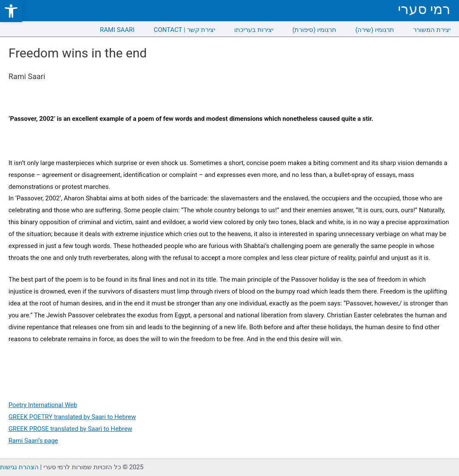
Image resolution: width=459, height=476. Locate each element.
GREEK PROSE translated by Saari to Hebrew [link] (71, 429)
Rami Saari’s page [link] (34, 441)
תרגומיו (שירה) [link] (375, 30)
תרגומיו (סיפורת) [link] (314, 30)
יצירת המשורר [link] (432, 30)
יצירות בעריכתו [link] (254, 30)
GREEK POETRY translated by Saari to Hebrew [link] (73, 417)
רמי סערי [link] (424, 9)
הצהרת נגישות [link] (19, 467)
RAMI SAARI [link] (117, 30)
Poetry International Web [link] (43, 405)
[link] (11, 11)
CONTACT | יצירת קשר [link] (185, 30)
